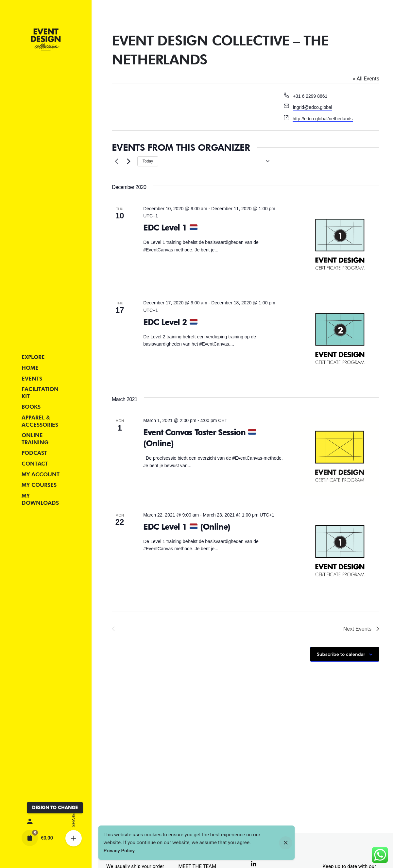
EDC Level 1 (170, 228)
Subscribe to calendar (341, 654)
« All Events (366, 79)
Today (148, 161)
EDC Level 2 (170, 322)
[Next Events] (128, 161)
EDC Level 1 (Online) (187, 527)
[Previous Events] (116, 161)
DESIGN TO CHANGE (55, 808)
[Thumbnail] (46, 39)
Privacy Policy (119, 851)
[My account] (46, 822)
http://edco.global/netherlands (323, 119)
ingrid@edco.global (313, 107)
